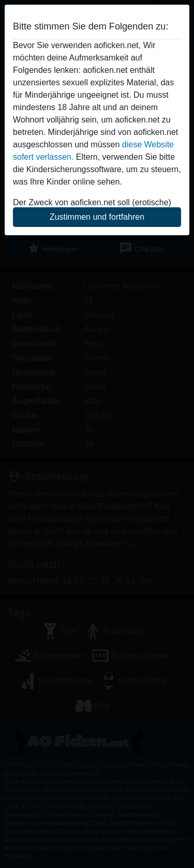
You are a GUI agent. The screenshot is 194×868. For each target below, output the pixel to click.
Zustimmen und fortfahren (97, 217)
